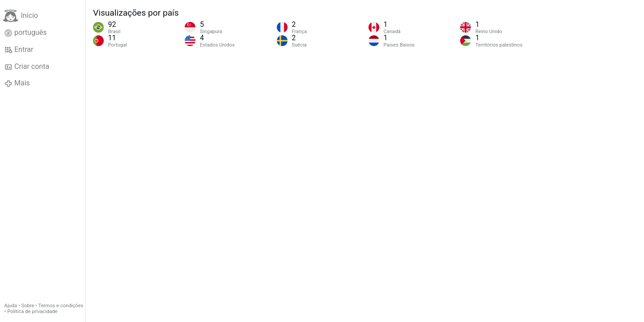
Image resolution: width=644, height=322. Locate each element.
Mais (17, 83)
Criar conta (27, 67)
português (26, 33)
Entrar (19, 50)
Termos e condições (61, 306)
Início (20, 16)
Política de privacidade (32, 311)
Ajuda (11, 306)
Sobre (28, 306)
